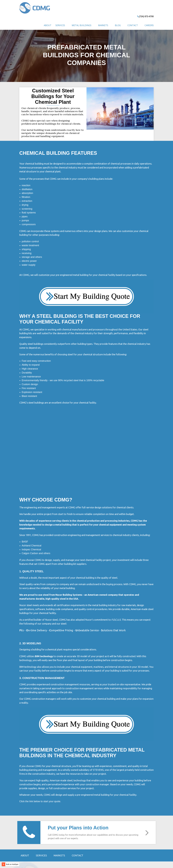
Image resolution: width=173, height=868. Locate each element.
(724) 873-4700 (146, 16)
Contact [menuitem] (133, 25)
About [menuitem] (48, 25)
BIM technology (44, 621)
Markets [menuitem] (103, 25)
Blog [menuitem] (118, 25)
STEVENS (44, 838)
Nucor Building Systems (69, 559)
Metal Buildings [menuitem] (82, 25)
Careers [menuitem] (149, 25)
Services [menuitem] (60, 25)
